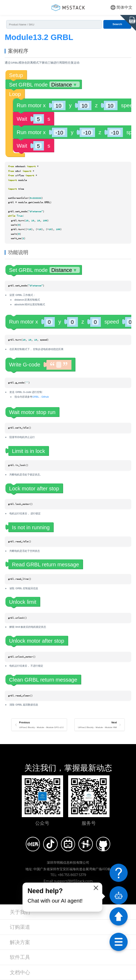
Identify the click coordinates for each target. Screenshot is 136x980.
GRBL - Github (41, 397)
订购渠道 (20, 927)
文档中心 (20, 972)
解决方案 (20, 942)
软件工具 (20, 957)
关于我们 (20, 912)
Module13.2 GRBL (39, 37)
